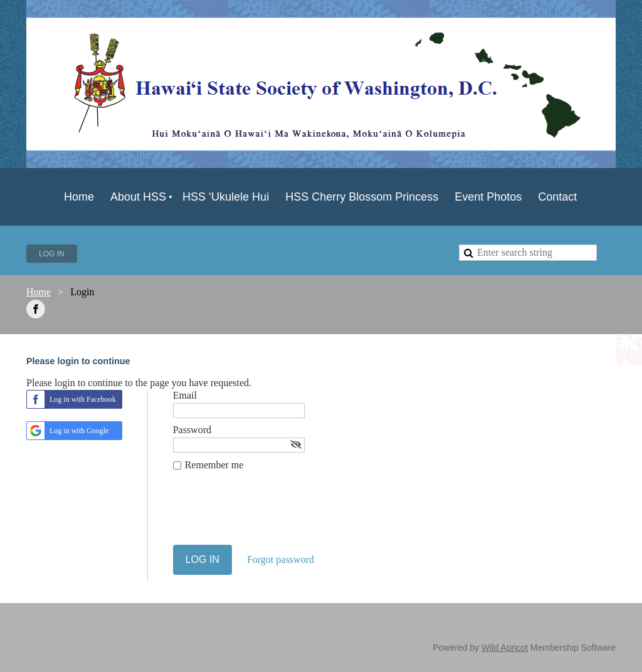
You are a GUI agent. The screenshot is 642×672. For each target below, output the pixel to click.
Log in (52, 254)
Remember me (214, 465)
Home (39, 292)
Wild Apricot (505, 648)
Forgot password (281, 559)
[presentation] (268, 514)
